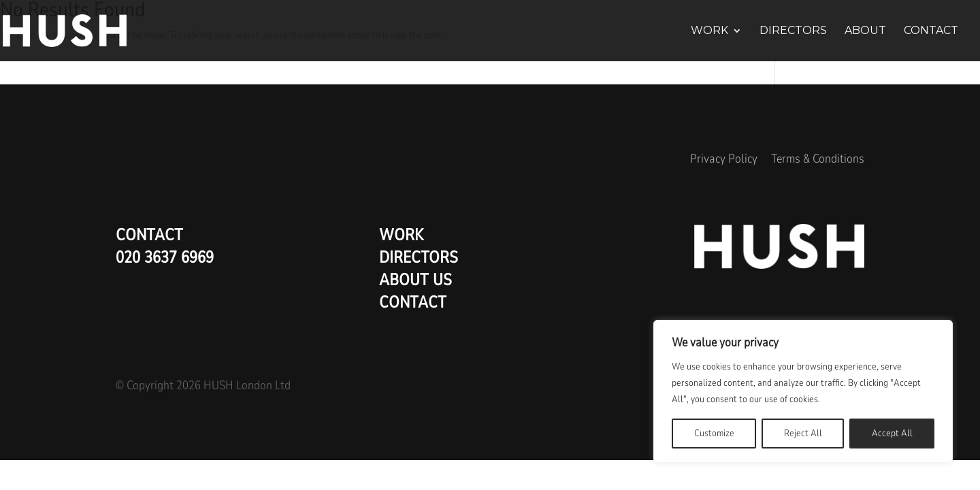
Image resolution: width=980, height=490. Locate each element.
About (865, 31)
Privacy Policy (724, 159)
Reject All (803, 433)
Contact (931, 31)
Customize (714, 433)
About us (415, 280)
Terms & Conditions (818, 159)
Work (709, 31)
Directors (793, 31)
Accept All (892, 433)
